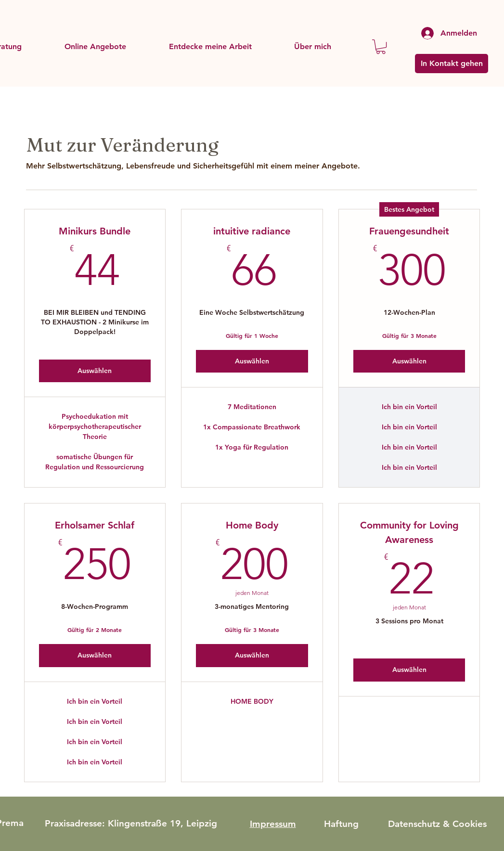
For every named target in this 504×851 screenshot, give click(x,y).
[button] (95, 47)
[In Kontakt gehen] (452, 64)
